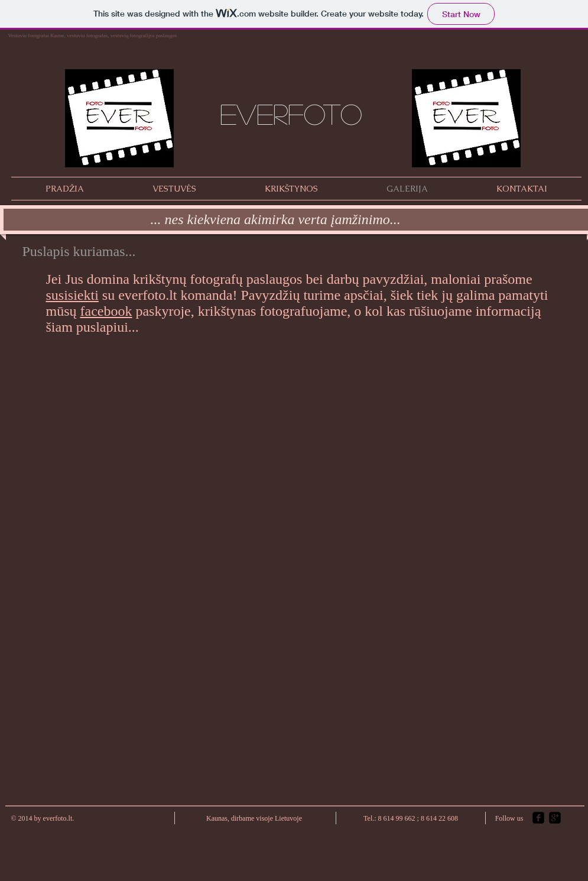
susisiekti (72, 295)
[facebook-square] (538, 818)
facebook (106, 311)
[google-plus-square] (555, 818)
